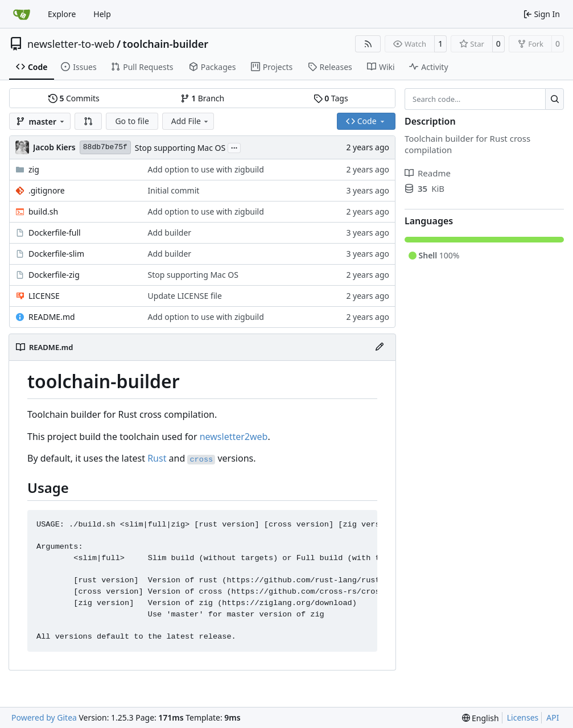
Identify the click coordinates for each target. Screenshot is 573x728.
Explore (62, 14)
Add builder (170, 233)
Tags (331, 98)
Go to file (132, 121)
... (234, 147)
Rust (157, 458)
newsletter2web (234, 437)
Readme (428, 173)
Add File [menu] (191, 121)
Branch (203, 98)
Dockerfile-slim (56, 254)
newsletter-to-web (71, 44)
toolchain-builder (166, 44)
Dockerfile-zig (54, 275)
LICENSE (44, 296)
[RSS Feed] (368, 44)
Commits (74, 98)
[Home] (22, 14)
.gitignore (47, 190)
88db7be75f (105, 147)
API (553, 717)
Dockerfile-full (55, 233)
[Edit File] (380, 347)
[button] (88, 121)
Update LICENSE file (185, 296)
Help (102, 14)
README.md (52, 317)
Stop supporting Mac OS (180, 148)
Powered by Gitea (44, 717)
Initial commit (174, 190)
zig (34, 169)
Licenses (523, 717)
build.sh (43, 211)
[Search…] (555, 99)
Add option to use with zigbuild (206, 169)
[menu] (481, 718)
